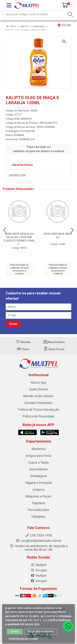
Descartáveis (38, 469)
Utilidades (38, 517)
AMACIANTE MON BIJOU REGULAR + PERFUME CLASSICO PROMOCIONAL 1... (19, 239)
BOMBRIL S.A (27, 139)
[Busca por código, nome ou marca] (35, 14)
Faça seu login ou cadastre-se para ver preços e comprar (39, 149)
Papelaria (38, 503)
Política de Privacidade (38, 416)
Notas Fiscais (54, 349)
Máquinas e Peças (38, 496)
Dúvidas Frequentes (39, 403)
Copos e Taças (38, 463)
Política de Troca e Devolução (39, 410)
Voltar (64, 25)
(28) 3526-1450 (39, 535)
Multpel (38, 565)
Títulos (23, 349)
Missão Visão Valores (38, 396)
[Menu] (9, 5)
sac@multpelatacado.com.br (39, 541)
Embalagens (39, 476)
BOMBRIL (19, 135)
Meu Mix (23, 342)
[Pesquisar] (70, 14)
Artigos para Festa (39, 456)
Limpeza (38, 490)
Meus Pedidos (54, 342)
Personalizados (39, 510)
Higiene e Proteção (39, 483)
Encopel (39, 570)
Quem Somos (39, 389)
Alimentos (39, 449)
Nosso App (39, 383)
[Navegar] (5, 230)
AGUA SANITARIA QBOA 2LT (58, 236)
